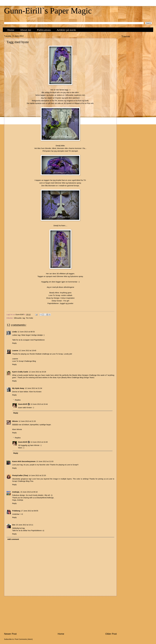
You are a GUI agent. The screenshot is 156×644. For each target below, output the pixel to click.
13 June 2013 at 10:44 (39, 404)
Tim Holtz (29, 318)
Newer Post (10, 634)
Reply (14, 343)
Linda (14, 332)
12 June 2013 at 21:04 (33, 388)
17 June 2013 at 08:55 (30, 511)
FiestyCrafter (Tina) (20, 475)
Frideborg (16, 511)
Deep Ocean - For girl (60, 301)
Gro (14, 525)
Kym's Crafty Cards (20, 372)
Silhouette (18, 318)
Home (11, 30)
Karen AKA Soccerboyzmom (24, 461)
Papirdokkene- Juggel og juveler (60, 303)
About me (26, 30)
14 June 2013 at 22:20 (37, 475)
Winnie (15, 421)
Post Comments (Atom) (24, 639)
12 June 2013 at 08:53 (26, 332)
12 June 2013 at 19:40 (28, 351)
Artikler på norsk (66, 30)
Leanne (15, 351)
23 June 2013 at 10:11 (25, 525)
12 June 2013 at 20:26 (37, 372)
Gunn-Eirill (23, 404)
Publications (44, 30)
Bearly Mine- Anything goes (60, 293)
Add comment (13, 539)
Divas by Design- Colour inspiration (60, 298)
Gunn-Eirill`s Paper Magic (48, 11)
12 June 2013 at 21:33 (27, 421)
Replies (18, 400)
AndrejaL (16, 492)
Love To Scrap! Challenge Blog (24, 361)
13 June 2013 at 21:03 (45, 461)
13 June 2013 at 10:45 (39, 442)
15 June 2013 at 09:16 (29, 492)
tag (24, 318)
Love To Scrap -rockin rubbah (60, 295)
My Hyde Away (18, 388)
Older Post (111, 634)
